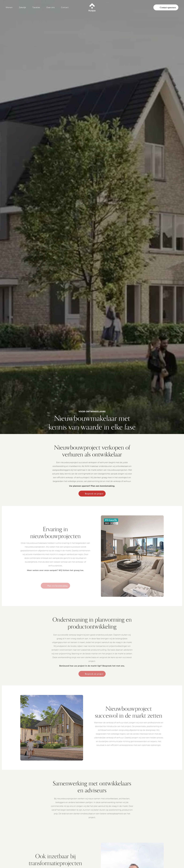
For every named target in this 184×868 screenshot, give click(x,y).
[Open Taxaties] (37, 7)
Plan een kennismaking (55, 587)
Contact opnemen (166, 7)
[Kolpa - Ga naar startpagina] (92, 7)
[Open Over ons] (52, 7)
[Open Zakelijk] (24, 7)
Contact (65, 7)
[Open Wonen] (10, 7)
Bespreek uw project (92, 494)
